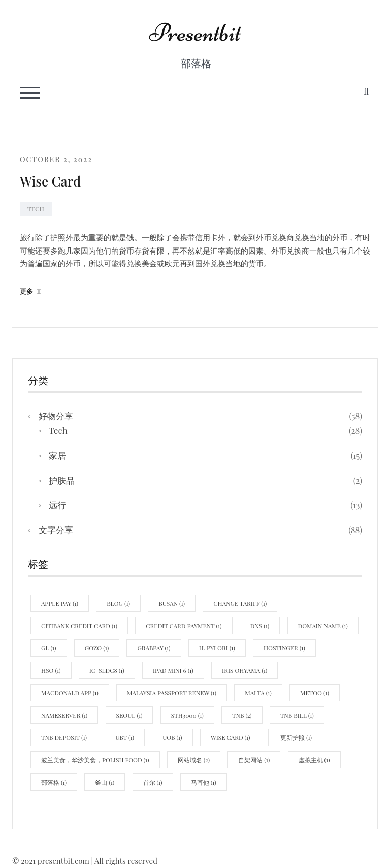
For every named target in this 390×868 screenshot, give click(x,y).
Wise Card (50, 181)
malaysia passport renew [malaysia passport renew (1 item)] (172, 693)
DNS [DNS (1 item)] (260, 626)
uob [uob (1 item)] (172, 737)
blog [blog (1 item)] (118, 603)
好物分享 (56, 416)
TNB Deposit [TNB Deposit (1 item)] (64, 737)
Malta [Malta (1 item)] (258, 693)
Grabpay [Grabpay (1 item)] (154, 648)
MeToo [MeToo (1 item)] (315, 693)
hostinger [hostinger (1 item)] (284, 648)
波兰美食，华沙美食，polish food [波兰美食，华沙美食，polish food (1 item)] (95, 760)
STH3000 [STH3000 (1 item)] (187, 715)
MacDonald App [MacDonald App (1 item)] (70, 693)
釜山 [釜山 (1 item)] (105, 782)
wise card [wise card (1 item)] (231, 737)
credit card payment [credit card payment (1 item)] (184, 626)
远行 (57, 505)
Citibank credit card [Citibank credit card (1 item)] (79, 626)
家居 (57, 455)
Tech (36, 209)
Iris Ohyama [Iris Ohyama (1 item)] (245, 670)
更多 (31, 291)
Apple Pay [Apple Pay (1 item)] (60, 603)
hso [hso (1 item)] (51, 670)
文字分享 (56, 530)
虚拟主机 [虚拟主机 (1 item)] (314, 760)
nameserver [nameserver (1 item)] (64, 715)
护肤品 (62, 480)
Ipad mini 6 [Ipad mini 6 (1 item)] (173, 670)
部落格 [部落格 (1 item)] (54, 782)
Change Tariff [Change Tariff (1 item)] (240, 603)
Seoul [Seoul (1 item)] (129, 715)
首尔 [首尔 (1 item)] (153, 782)
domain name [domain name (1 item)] (323, 626)
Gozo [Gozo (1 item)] (97, 648)
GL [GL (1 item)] (49, 648)
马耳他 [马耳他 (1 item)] (204, 782)
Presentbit (195, 33)
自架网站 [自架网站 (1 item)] (254, 760)
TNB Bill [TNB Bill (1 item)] (297, 715)
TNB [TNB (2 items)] (242, 715)
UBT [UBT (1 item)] (125, 737)
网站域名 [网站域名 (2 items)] (194, 760)
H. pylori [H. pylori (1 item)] (217, 648)
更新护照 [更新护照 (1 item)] (295, 737)
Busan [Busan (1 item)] (172, 603)
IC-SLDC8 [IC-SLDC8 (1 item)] (107, 670)
